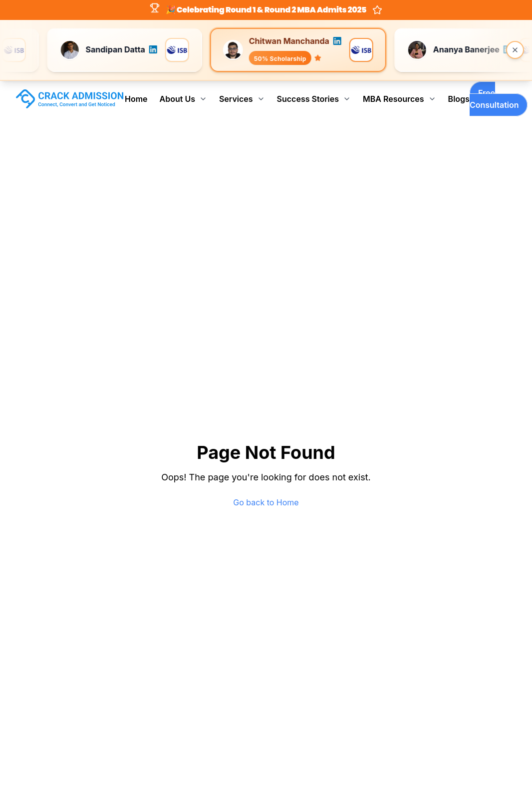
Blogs (459, 99)
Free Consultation (494, 99)
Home (136, 99)
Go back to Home (266, 502)
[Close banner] (515, 50)
